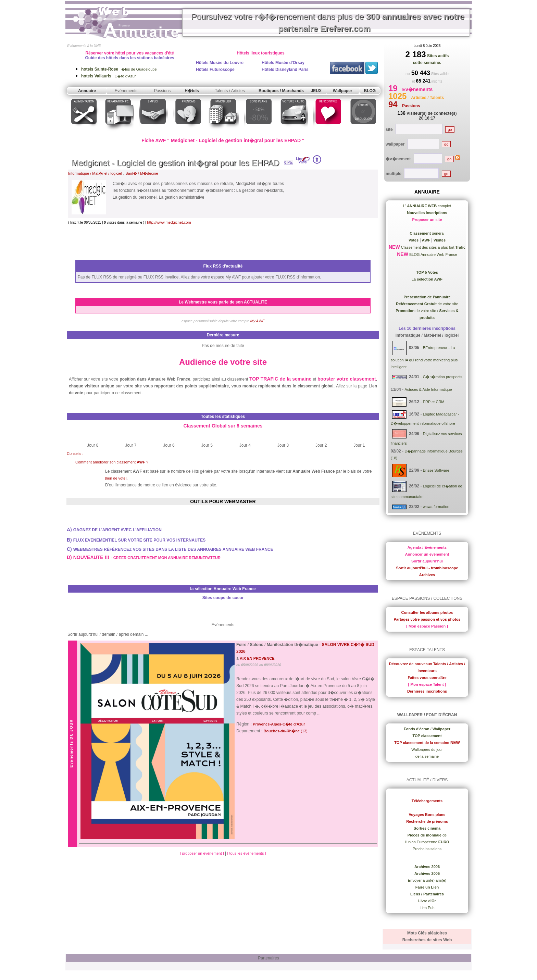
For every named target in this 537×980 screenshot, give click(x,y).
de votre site (427, 304)
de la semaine (427, 756)
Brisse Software (436, 470)
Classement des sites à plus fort (433, 247)
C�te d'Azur (109, 76)
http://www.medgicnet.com (169, 222)
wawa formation (436, 507)
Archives (427, 575)
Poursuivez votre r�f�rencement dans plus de (328, 23)
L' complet (427, 206)
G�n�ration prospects (443, 377)
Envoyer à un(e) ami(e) (427, 880)
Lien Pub (427, 908)
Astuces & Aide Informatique (428, 389)
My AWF (258, 321)
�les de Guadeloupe (119, 69)
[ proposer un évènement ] (202, 853)
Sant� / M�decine (142, 173)
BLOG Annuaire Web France (433, 255)
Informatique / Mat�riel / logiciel (95, 173)
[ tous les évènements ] (246, 853)
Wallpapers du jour (427, 749)
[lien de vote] (116, 478)
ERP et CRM (434, 402)
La (427, 279)
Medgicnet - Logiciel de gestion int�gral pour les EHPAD (176, 163)
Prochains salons (427, 849)
